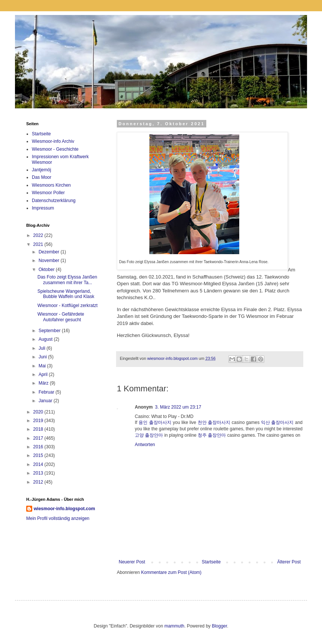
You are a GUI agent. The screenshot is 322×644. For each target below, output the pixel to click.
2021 (39, 244)
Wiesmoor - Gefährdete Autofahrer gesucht (61, 317)
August (46, 339)
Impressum (43, 208)
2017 (39, 438)
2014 (39, 464)
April (44, 374)
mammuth (174, 626)
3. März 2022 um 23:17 (178, 407)
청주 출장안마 (212, 435)
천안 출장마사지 (214, 422)
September (50, 331)
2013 (39, 473)
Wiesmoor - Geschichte (55, 149)
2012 (39, 482)
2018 (39, 429)
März (44, 383)
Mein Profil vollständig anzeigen (58, 518)
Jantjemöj (41, 170)
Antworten (145, 445)
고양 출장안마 (149, 435)
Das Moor (42, 177)
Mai (43, 366)
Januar (46, 401)
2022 (39, 235)
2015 (39, 455)
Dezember (50, 252)
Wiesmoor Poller (48, 193)
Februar (47, 392)
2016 (39, 447)
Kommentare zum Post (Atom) (171, 572)
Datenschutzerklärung (54, 201)
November (50, 261)
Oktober (47, 270)
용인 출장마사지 (155, 422)
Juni (43, 357)
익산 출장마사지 (277, 422)
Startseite (211, 562)
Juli (42, 348)
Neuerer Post (132, 562)
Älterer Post (289, 562)
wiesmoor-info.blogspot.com (64, 509)
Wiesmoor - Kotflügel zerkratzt (68, 306)
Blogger (220, 626)
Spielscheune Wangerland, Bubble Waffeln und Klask (66, 294)
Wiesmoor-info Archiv (53, 141)
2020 (39, 412)
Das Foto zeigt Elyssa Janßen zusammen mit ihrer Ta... (67, 280)
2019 (39, 421)
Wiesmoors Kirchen (51, 185)
